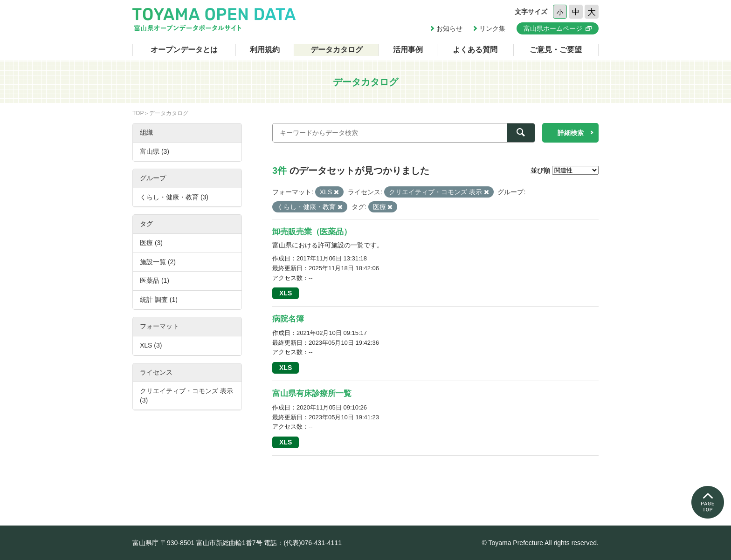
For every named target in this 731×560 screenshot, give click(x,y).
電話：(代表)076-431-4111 (303, 543)
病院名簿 (288, 319)
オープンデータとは (184, 50)
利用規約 (265, 50)
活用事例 (408, 50)
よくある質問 (475, 50)
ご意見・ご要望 (556, 50)
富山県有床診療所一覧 (312, 393)
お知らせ (449, 28)
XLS (286, 293)
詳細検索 (571, 133)
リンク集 (492, 28)
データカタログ (337, 50)
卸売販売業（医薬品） (312, 232)
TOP (138, 113)
